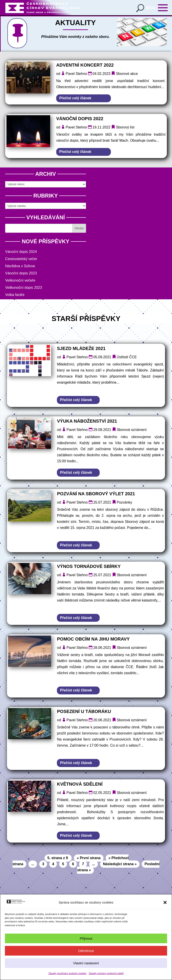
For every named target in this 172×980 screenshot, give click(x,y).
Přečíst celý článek (75, 98)
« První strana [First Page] (89, 858)
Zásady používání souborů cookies (67, 973)
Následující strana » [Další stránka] (120, 864)
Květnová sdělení (80, 784)
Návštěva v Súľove (20, 266)
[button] (165, 902)
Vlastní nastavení (86, 963)
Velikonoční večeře (20, 280)
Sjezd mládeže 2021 (81, 348)
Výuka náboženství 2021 (87, 421)
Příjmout (86, 938)
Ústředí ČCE (127, 357)
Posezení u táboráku (84, 711)
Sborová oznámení (132, 430)
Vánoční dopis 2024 (21, 252)
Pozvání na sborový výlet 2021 (96, 494)
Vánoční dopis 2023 (21, 273)
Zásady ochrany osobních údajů (106, 973)
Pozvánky (124, 502)
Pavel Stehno (76, 74)
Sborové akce (127, 74)
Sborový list (125, 127)
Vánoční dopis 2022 (80, 119)
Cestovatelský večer (21, 259)
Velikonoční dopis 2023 (24, 288)
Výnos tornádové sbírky (89, 566)
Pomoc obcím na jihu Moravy (93, 639)
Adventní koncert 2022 (85, 65)
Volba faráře (15, 295)
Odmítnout (86, 951)
